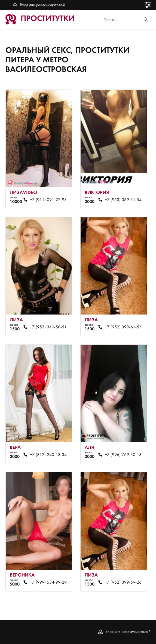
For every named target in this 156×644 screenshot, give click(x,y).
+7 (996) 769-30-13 (123, 455)
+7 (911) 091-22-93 (48, 200)
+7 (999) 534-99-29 (48, 583)
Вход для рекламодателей (42, 5)
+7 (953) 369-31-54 (123, 200)
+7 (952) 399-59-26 (123, 583)
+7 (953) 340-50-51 (48, 327)
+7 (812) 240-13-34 (48, 455)
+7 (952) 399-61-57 (123, 327)
